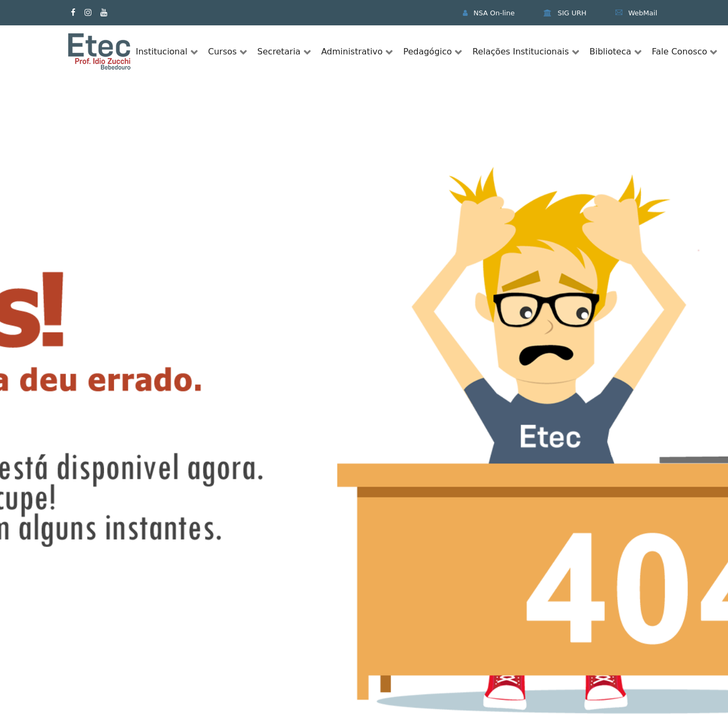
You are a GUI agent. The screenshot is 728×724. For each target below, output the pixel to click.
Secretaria (279, 52)
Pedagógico (427, 52)
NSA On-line (489, 13)
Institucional (162, 52)
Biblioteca (610, 52)
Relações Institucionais (520, 52)
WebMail (636, 13)
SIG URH (565, 13)
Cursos (222, 52)
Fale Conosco (680, 52)
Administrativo (352, 52)
